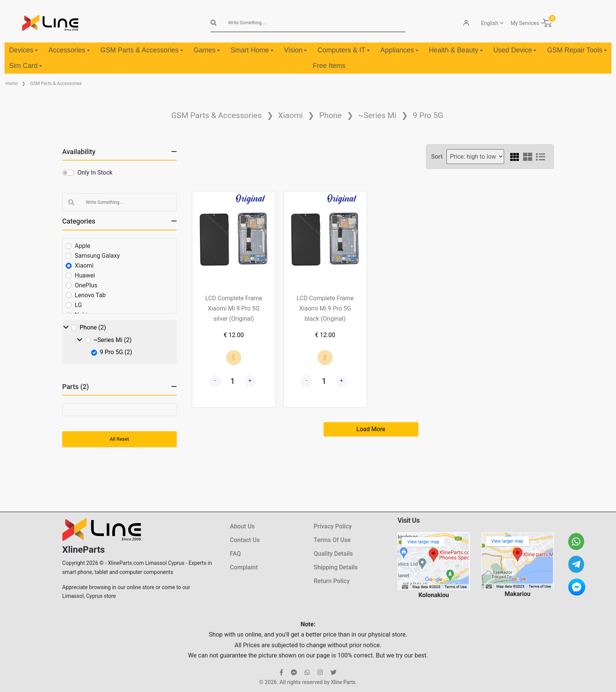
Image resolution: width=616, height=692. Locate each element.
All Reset (119, 439)
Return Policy (332, 581)
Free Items (329, 66)
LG (78, 305)
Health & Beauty (456, 50)
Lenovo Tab (90, 295)
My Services (525, 23)
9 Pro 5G (428, 115)
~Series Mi (377, 115)
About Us (242, 526)
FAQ (235, 554)
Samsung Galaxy (97, 256)
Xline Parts (343, 682)
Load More (371, 429)
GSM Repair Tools (577, 50)
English (489, 23)
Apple (82, 246)
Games (207, 50)
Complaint (244, 567)
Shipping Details (336, 567)
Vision (296, 50)
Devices (24, 50)
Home (11, 84)
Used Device (515, 50)
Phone (330, 115)
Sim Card (26, 66)
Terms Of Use (332, 540)
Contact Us (245, 540)
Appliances (399, 50)
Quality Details (333, 554)
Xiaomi (290, 115)
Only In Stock (95, 173)
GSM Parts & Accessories (141, 50)
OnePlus (86, 285)
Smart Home (252, 50)
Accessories (69, 50)
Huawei (85, 275)
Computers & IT (344, 50)
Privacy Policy (333, 526)
